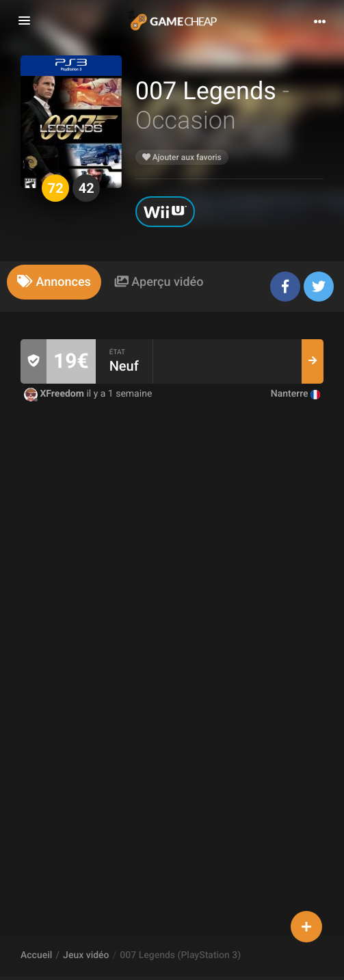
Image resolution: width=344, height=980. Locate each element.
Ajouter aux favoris (182, 157)
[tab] (54, 282)
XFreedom (55, 394)
